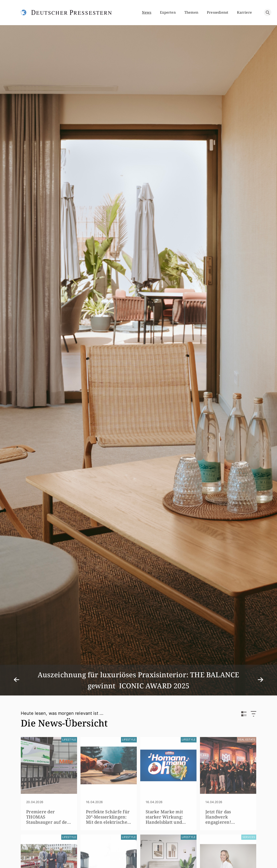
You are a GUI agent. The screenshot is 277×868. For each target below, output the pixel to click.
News (147, 12)
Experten (168, 12)
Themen (191, 12)
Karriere (244, 12)
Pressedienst (218, 12)
